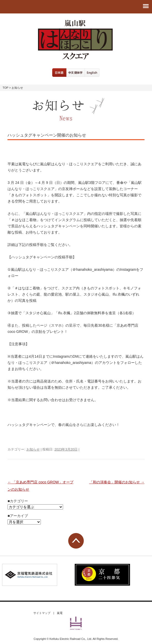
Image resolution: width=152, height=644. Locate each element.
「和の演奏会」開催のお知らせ (117, 482)
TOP (5, 88)
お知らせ (33, 449)
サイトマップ (42, 613)
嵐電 (60, 613)
